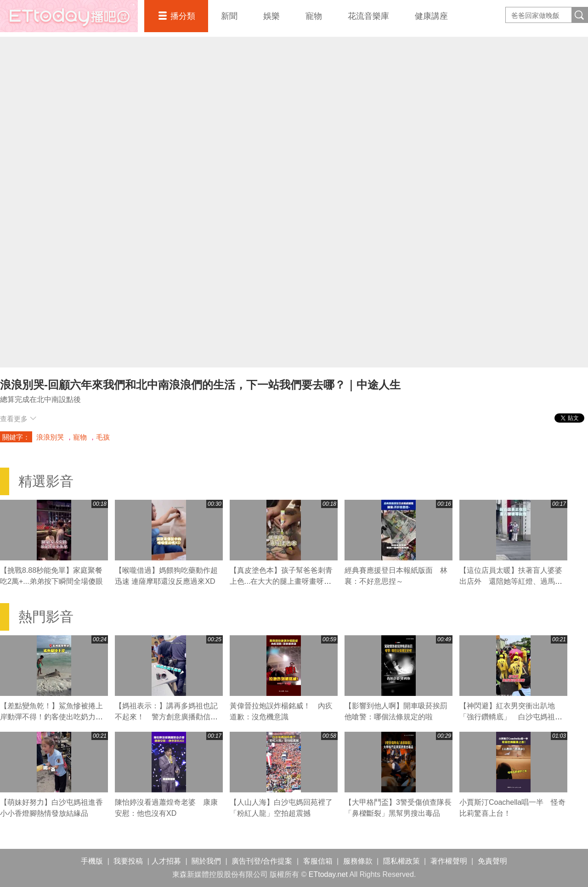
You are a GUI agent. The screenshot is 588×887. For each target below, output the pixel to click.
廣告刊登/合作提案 (262, 861)
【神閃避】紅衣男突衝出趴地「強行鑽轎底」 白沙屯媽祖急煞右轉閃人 (511, 717)
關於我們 (206, 861)
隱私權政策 (401, 861)
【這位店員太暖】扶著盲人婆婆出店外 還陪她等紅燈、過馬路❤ (511, 581)
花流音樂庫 (368, 16)
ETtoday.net (328, 874)
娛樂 (271, 16)
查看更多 (18, 419)
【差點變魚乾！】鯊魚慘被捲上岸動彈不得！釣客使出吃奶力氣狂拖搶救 (51, 717)
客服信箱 (318, 861)
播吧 (69, 16)
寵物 (314, 16)
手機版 (92, 861)
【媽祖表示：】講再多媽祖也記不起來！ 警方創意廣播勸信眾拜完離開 (166, 717)
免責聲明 (492, 861)
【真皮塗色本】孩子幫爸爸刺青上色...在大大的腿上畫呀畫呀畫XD (281, 581)
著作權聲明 (449, 861)
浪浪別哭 (50, 437)
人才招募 (166, 861)
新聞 (229, 16)
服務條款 (358, 861)
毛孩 (103, 437)
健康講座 (431, 16)
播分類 (183, 16)
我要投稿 (128, 861)
